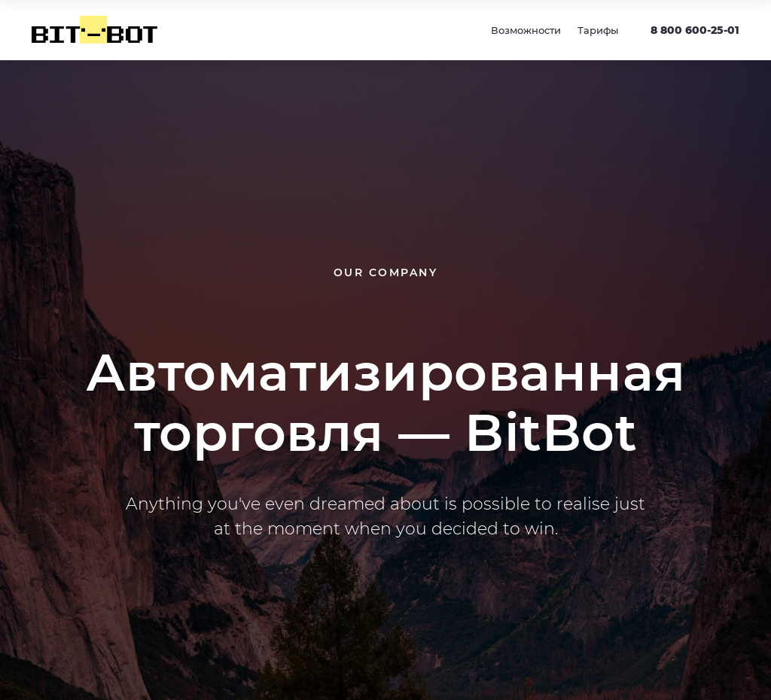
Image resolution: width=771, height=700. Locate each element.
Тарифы (598, 30)
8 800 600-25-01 (695, 30)
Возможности (526, 30)
